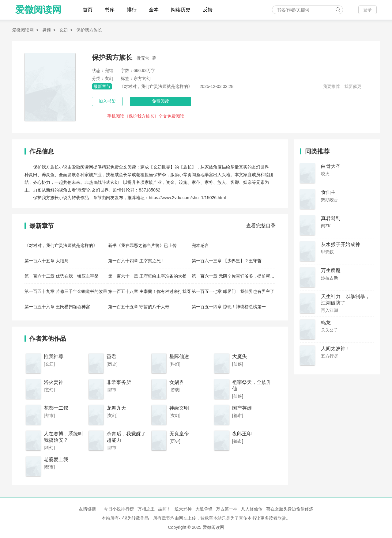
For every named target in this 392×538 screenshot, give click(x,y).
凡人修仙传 (252, 509)
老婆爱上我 (56, 459)
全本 (154, 10)
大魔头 (239, 356)
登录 (367, 10)
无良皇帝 (179, 434)
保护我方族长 (89, 30)
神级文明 (179, 408)
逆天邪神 (183, 509)
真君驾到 (331, 218)
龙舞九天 (116, 408)
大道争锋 (204, 509)
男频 (47, 30)
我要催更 (353, 86)
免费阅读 (160, 101)
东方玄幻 (142, 78)
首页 (88, 10)
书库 (110, 10)
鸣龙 (326, 322)
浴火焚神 (54, 382)
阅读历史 (181, 10)
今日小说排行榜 (119, 509)
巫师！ (164, 509)
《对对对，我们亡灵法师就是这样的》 (156, 86)
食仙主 (328, 192)
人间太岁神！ (336, 349)
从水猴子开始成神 (341, 244)
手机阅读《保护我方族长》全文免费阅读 (146, 116)
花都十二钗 (56, 408)
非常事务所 (119, 382)
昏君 (111, 356)
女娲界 (177, 382)
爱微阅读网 (38, 10)
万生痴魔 (331, 270)
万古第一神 (227, 509)
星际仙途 (179, 356)
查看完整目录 (261, 226)
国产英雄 (242, 408)
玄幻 (63, 30)
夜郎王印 (242, 434)
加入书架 (107, 101)
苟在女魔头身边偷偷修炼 (290, 509)
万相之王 (146, 509)
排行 (132, 10)
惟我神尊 (54, 356)
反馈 (208, 10)
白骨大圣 (331, 166)
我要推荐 (331, 86)
